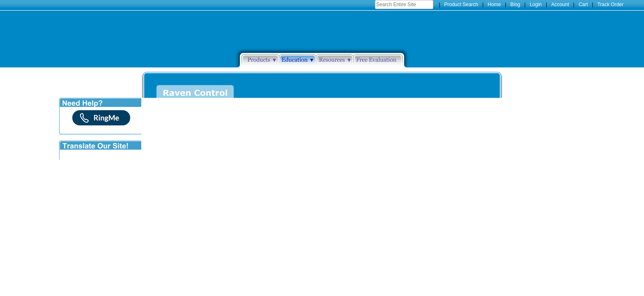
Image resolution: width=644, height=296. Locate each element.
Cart (583, 5)
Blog (515, 5)
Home (494, 5)
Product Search (461, 5)
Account (560, 5)
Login (536, 5)
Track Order (610, 5)
